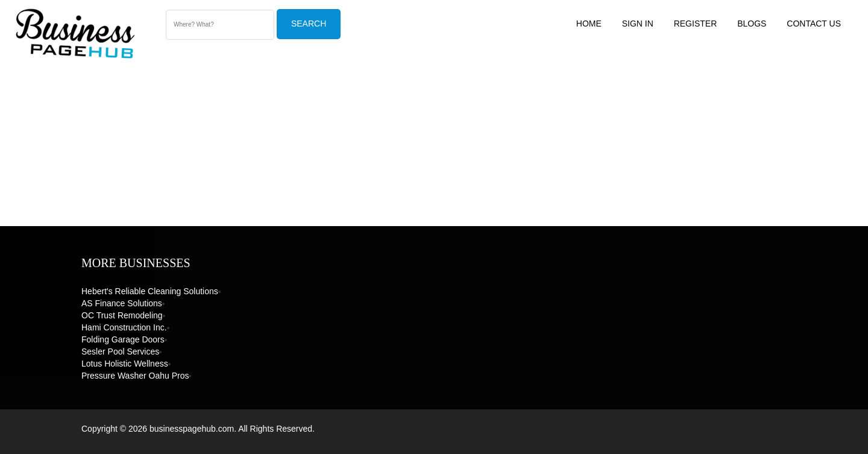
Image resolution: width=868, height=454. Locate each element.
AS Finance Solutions (122, 303)
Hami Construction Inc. (124, 327)
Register (696, 24)
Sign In (638, 24)
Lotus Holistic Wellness (125, 364)
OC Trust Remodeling (122, 315)
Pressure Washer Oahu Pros (135, 376)
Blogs (752, 24)
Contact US (814, 24)
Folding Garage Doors (123, 339)
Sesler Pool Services (120, 352)
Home (589, 24)
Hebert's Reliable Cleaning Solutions (150, 291)
